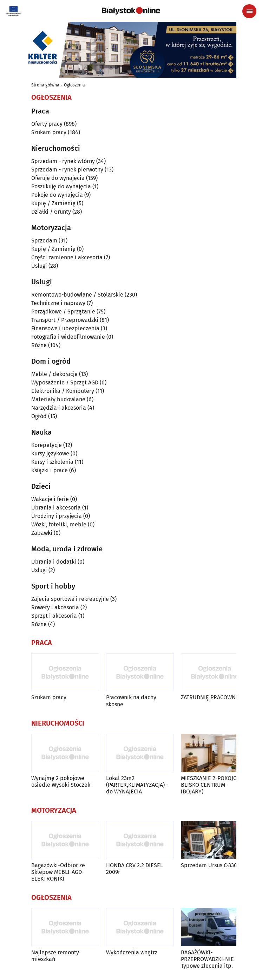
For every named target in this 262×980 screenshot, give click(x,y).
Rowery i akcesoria (55, 607)
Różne (39, 345)
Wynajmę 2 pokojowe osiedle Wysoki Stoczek (61, 781)
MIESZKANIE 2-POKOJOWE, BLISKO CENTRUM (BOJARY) (214, 785)
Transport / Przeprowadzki (65, 320)
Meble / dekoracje (54, 374)
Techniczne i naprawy (58, 303)
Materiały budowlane (58, 399)
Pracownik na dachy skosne (131, 701)
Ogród (39, 416)
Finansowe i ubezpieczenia (65, 328)
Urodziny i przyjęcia (57, 516)
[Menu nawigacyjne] (249, 11)
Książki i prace (50, 470)
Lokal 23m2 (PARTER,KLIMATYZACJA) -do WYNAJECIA (137, 785)
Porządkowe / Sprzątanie (63, 311)
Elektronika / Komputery (63, 391)
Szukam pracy (49, 132)
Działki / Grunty (51, 212)
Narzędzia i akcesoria (59, 408)
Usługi (39, 266)
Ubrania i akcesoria (56, 508)
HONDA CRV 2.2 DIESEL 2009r (135, 869)
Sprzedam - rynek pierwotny (67, 170)
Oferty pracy (47, 124)
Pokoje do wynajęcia (57, 195)
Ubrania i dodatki (54, 562)
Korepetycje (47, 445)
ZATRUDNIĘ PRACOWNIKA (212, 697)
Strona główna (45, 85)
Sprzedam (44, 241)
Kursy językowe (50, 453)
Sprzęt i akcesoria (54, 616)
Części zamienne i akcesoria (67, 257)
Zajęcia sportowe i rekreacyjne (70, 599)
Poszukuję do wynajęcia (61, 186)
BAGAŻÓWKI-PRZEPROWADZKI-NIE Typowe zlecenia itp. (207, 959)
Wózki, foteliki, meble (59, 524)
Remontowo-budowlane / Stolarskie (77, 295)
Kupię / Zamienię (53, 203)
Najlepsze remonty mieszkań (55, 956)
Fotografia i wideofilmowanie (68, 337)
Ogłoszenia (74, 85)
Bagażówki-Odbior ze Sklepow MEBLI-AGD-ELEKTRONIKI (58, 872)
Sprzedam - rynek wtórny (63, 161)
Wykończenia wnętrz (132, 952)
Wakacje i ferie (50, 499)
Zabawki (42, 533)
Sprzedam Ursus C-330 (209, 865)
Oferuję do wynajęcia (58, 178)
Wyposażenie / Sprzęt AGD (65, 382)
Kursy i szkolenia (52, 462)
